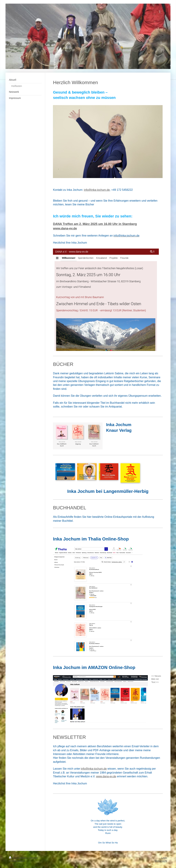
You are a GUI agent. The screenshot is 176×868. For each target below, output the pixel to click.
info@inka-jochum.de (94, 769)
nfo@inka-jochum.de (97, 190)
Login (164, 858)
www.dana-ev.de (106, 776)
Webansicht (161, 861)
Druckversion (18, 858)
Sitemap (33, 858)
